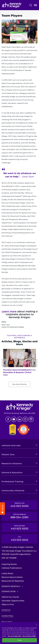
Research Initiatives (12, 464)
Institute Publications (12, 568)
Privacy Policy (7, 622)
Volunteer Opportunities (13, 601)
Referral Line (19, 505)
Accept (19, 640)
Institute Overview (11, 446)
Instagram (25, 419)
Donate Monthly (11, 586)
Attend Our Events (10, 597)
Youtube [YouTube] (14, 419)
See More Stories (19, 384)
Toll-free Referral (19, 516)
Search (31, 5)
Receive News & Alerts (12, 577)
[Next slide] (34, 363)
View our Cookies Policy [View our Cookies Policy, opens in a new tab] (15, 636)
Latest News (7, 573)
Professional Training (12, 482)
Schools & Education (12, 473)
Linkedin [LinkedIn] (20, 419)
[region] (19, 633)
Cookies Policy (7, 616)
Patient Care (8, 455)
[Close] (37, 625)
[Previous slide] (5, 363)
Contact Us (6, 610)
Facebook (8, 419)
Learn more (9, 311)
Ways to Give (8, 604)
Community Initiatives (13, 491)
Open (35, 6)
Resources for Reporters (13, 581)
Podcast (31, 419)
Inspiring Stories (9, 564)
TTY (19, 539)
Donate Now (9, 591)
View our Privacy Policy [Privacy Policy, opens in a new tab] (29, 636)
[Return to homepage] (12, 5)
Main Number (19, 527)
